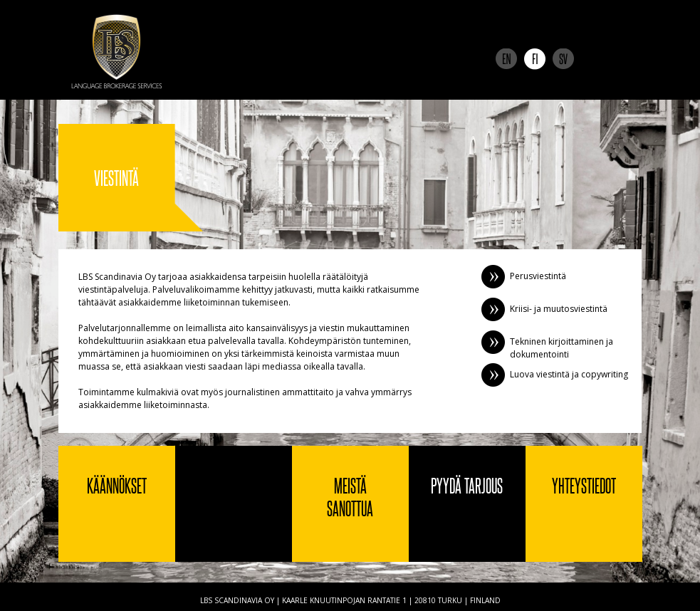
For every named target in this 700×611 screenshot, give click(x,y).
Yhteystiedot (584, 485)
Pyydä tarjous (467, 485)
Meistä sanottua (350, 497)
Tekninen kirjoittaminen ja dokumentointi (561, 348)
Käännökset (117, 485)
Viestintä (234, 504)
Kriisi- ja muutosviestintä (559, 309)
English (506, 59)
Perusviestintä (538, 276)
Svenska (563, 59)
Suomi (535, 59)
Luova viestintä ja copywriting (569, 374)
